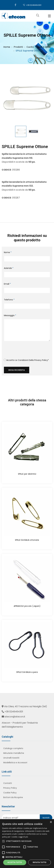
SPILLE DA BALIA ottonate (27, 540)
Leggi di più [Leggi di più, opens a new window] (23, 837)
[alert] (27, 844)
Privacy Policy (41, 360)
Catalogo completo (13, 748)
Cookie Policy (10, 793)
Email (7, 284)
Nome (8, 252)
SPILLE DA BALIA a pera (27, 672)
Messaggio (10, 315)
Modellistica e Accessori (15, 763)
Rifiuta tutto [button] (40, 862)
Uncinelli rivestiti (11, 758)
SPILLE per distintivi (27, 474)
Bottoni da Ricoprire (13, 797)
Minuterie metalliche (14, 753)
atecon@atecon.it (15, 717)
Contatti (8, 783)
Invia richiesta (17, 370)
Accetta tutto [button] (15, 862)
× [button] (51, 822)
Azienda (9, 268)
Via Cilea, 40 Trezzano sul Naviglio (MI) (25, 706)
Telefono (9, 300)
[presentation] (26, 351)
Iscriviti (46, 818)
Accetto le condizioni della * (26, 360)
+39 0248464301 (32, 5)
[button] (27, 857)
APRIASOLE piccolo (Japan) (27, 606)
